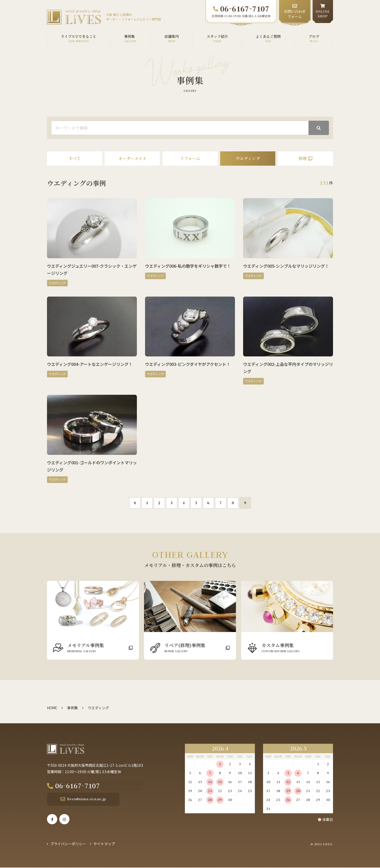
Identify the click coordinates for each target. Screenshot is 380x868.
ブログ (314, 36)
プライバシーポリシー (68, 844)
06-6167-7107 (85, 786)
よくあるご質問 (268, 36)
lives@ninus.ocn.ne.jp (83, 799)
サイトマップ (104, 844)
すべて (75, 158)
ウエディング (248, 158)
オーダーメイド (132, 158)
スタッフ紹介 (217, 36)
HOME (52, 708)
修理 (303, 158)
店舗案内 (172, 36)
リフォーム (190, 158)
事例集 (129, 36)
